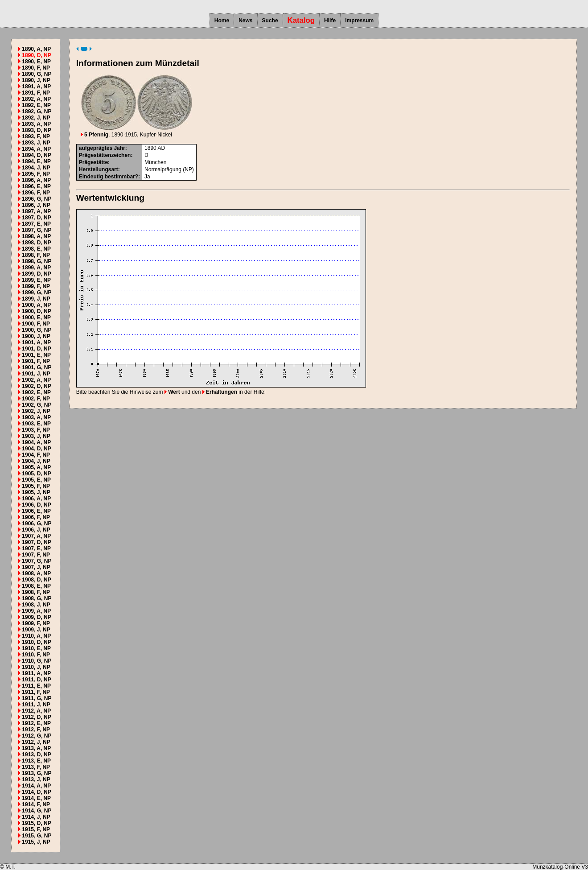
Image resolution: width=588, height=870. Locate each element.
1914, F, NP (36, 804)
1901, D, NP (36, 349)
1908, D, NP (36, 580)
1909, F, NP (36, 623)
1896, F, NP (36, 193)
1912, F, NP (36, 730)
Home (222, 21)
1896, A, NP (36, 180)
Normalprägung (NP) (169, 169)
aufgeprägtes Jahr (102, 148)
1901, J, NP (36, 374)
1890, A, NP (36, 49)
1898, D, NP (36, 243)
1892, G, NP (37, 111)
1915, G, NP (37, 836)
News (245, 21)
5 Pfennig (95, 135)
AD (161, 148)
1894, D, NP (36, 155)
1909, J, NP (36, 630)
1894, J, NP (36, 168)
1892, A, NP (36, 99)
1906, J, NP (36, 530)
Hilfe (330, 21)
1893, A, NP (36, 124)
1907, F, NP (36, 555)
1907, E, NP (36, 548)
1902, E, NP (36, 392)
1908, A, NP (36, 573)
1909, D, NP (36, 617)
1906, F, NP (36, 517)
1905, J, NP (36, 492)
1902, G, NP (37, 405)
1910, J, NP (36, 667)
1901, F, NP (36, 361)
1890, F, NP (36, 68)
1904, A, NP (36, 442)
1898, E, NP (36, 249)
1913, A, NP (36, 748)
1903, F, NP (36, 430)
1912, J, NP (36, 742)
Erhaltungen (220, 392)
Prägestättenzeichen (105, 155)
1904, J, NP (36, 461)
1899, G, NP (37, 293)
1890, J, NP (36, 80)
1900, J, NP (36, 336)
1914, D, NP (36, 792)
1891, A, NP (36, 87)
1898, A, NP (36, 236)
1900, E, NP (36, 317)
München (155, 162)
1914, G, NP (37, 811)
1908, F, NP (36, 592)
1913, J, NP (36, 779)
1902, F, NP (36, 399)
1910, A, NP (36, 636)
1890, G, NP (37, 74)
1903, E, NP (36, 424)
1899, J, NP (36, 299)
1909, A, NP (36, 611)
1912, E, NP (36, 723)
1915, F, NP (36, 829)
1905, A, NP (36, 467)
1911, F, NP (36, 692)
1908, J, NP (36, 605)
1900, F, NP (36, 324)
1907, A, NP (36, 536)
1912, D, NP (36, 717)
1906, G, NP (37, 524)
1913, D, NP (36, 755)
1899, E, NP (36, 280)
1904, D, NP (36, 449)
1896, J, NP (36, 205)
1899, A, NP (36, 268)
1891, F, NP (36, 93)
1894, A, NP (36, 149)
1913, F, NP (36, 767)
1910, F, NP (36, 655)
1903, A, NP (36, 417)
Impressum (359, 21)
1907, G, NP (37, 561)
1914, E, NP (36, 798)
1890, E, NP (36, 62)
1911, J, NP (36, 705)
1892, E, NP (36, 105)
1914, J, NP (36, 817)
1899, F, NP (36, 286)
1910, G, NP (37, 661)
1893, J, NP (36, 143)
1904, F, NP (36, 455)
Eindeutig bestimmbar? (109, 177)
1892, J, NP (36, 118)
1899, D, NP (36, 274)
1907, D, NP (36, 542)
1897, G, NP (37, 230)
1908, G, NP (37, 598)
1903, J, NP (36, 436)
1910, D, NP (36, 642)
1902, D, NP (36, 386)
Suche (270, 21)
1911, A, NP (36, 673)
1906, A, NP (36, 499)
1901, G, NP (37, 367)
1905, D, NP (36, 474)
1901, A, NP (36, 342)
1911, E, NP (36, 686)
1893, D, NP (36, 130)
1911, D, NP (36, 680)
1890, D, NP (36, 55)
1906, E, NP (36, 511)
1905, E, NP (36, 480)
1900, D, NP (36, 311)
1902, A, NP (36, 380)
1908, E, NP (36, 586)
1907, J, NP (36, 567)
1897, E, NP (36, 224)
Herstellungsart (99, 169)
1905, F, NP (36, 486)
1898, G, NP (37, 261)
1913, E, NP (36, 761)
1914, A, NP (36, 786)
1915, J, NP (36, 842)
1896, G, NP (37, 199)
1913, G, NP (37, 773)
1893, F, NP (36, 136)
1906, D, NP (36, 505)
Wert (172, 392)
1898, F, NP (36, 255)
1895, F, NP (36, 174)
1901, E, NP (36, 355)
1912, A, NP (36, 711)
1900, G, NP (37, 330)
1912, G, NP (37, 736)
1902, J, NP (36, 411)
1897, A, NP (36, 211)
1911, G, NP (37, 698)
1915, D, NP (36, 823)
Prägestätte (93, 162)
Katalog (301, 20)
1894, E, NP (36, 161)
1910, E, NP (36, 648)
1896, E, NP (36, 186)
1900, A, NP (36, 305)
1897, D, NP (36, 218)
